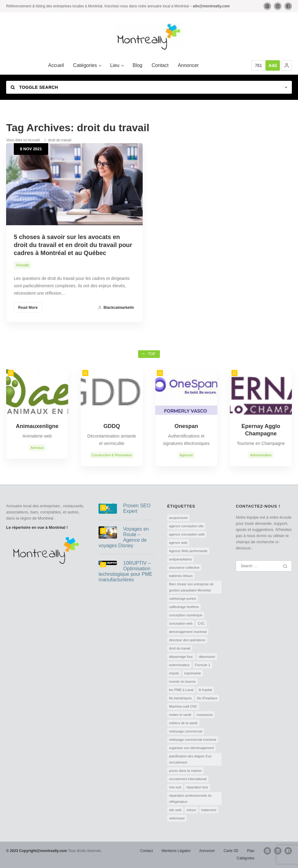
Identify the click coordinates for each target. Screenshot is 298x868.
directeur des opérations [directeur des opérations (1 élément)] (187, 640)
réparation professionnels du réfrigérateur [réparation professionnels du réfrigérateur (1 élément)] (190, 799)
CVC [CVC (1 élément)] (201, 623)
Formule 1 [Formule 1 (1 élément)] (203, 665)
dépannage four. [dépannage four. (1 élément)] (181, 657)
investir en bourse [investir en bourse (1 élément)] (182, 681)
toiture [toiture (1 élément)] (191, 810)
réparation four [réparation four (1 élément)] (197, 787)
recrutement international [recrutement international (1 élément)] (188, 779)
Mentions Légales (176, 851)
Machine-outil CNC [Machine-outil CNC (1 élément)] (183, 706)
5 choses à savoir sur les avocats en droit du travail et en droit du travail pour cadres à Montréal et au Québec (73, 245)
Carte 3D (231, 851)
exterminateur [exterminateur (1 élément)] (179, 665)
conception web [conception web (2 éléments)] (181, 623)
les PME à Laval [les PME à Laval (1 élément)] (181, 690)
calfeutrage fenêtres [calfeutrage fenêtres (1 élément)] (184, 607)
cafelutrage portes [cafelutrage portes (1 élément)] (183, 599)
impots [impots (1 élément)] (174, 673)
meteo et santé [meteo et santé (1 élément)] (180, 715)
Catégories (246, 858)
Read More (28, 308)
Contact (147, 851)
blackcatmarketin (116, 308)
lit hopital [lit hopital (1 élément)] (205, 690)
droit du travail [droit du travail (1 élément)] (180, 648)
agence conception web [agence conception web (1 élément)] (187, 534)
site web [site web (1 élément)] (175, 810)
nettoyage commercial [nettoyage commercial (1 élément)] (186, 731)
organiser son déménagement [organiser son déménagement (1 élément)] (192, 748)
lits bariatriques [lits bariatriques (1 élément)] (180, 698)
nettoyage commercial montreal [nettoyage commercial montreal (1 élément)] (193, 740)
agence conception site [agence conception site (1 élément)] (186, 526)
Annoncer (207, 851)
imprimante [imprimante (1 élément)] (192, 673)
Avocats (22, 265)
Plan (251, 851)
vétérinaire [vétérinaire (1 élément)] (177, 818)
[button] (287, 65)
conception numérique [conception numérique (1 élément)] (186, 615)
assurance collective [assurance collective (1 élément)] (184, 568)
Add (273, 65)
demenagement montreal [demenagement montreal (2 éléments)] (188, 632)
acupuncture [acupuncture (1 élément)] (178, 518)
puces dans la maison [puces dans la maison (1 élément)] (185, 771)
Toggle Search (34, 87)
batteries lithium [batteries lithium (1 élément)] (181, 576)
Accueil (34, 140)
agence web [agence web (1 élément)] (178, 543)
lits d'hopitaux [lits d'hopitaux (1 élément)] (207, 698)
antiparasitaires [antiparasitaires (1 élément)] (181, 559)
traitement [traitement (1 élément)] (209, 810)
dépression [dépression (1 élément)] (207, 657)
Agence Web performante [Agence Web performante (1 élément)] (188, 551)
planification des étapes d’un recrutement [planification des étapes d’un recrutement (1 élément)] (190, 759)
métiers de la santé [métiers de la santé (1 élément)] (183, 723)
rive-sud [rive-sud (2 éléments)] (175, 787)
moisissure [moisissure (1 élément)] (205, 715)
